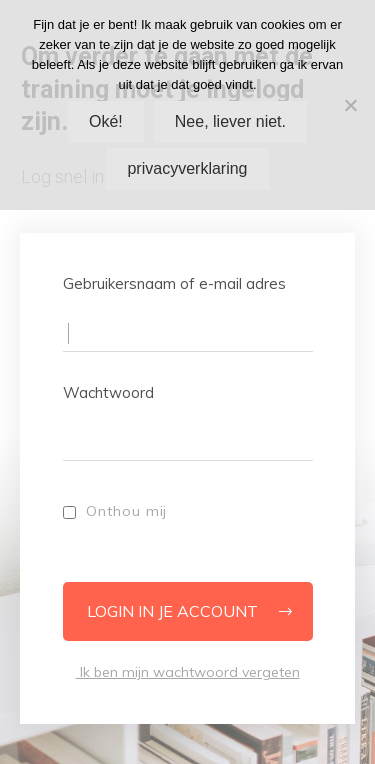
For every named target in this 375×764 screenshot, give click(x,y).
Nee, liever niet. (230, 121)
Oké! (106, 121)
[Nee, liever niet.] (350, 105)
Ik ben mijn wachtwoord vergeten (188, 672)
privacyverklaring (187, 168)
